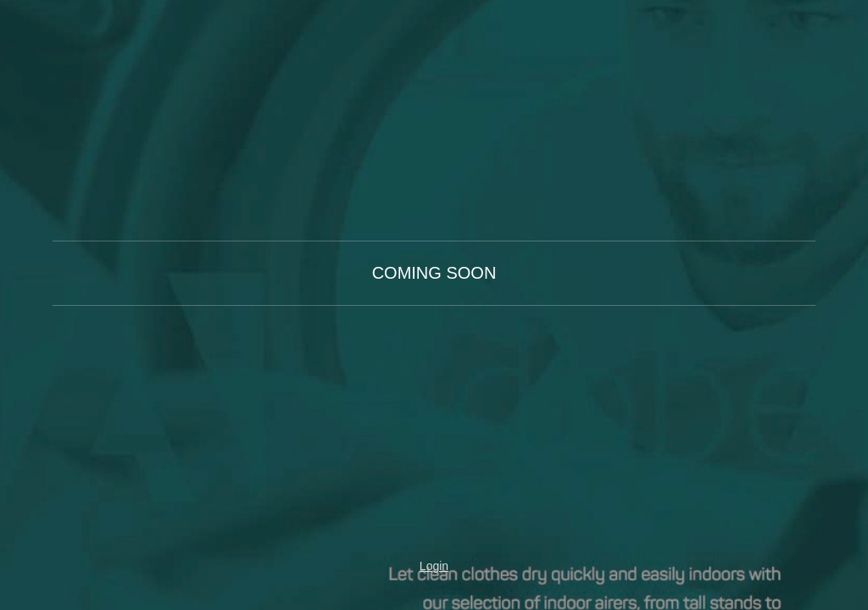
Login (434, 566)
